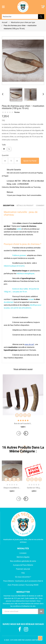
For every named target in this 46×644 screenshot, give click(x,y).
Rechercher (41, 17)
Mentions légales (16, 557)
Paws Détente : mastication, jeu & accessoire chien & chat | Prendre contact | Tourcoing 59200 (22, 583)
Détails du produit (25, 205)
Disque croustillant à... (12, 488)
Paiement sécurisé (16, 569)
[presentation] (19, 433)
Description (9, 205)
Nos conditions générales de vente (19, 561)
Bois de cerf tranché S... (23, 423)
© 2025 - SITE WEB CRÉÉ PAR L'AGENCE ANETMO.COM (23, 640)
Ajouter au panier (30, 161)
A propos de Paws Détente (17, 565)
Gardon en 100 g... (34, 488)
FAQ (13, 573)
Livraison (14, 553)
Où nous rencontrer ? (16, 577)
